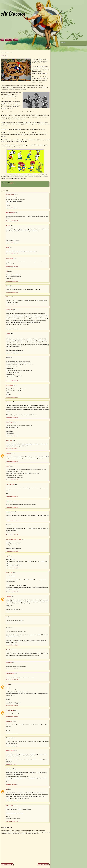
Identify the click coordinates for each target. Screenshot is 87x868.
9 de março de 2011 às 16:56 (12, 733)
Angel (7, 556)
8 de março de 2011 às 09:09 (12, 680)
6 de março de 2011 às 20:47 (12, 353)
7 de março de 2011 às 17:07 (12, 592)
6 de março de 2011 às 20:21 (12, 329)
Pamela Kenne (9, 402)
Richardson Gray (10, 650)
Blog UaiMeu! (9, 769)
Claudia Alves (9, 310)
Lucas (7, 684)
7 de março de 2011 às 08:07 (12, 480)
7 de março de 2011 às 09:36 (12, 507)
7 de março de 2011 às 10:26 (12, 535)
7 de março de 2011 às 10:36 (12, 551)
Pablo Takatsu (9, 572)
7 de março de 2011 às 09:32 (12, 496)
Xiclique (8, 225)
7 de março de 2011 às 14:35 (12, 568)
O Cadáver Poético (10, 512)
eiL (7, 617)
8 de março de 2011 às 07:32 (12, 658)
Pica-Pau (4, 56)
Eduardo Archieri (10, 710)
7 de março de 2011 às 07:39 (12, 461)
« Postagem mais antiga (44, 865)
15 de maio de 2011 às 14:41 (12, 821)
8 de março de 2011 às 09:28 (12, 706)
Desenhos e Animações (12, 184)
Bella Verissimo (10, 501)
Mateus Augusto (10, 422)
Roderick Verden (10, 751)
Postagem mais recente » (7, 865)
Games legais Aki (10, 485)
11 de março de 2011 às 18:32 (12, 746)
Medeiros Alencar (10, 194)
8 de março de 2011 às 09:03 (12, 669)
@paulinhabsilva (10, 674)
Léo (7, 789)
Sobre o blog (9, 40)
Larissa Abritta (9, 385)
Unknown (8, 453)
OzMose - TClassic (10, 806)
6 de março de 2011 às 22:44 (12, 397)
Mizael (8, 466)
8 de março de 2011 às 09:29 (12, 717)
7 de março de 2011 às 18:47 (12, 612)
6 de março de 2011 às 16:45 (12, 243)
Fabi (7, 271)
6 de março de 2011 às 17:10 (12, 254)
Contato (16, 40)
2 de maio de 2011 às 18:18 (12, 785)
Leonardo (8, 334)
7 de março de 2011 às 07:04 (12, 436)
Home (2, 40)
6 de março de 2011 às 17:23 (12, 267)
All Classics (13, 13)
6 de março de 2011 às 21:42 (12, 381)
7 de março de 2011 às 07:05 (12, 449)
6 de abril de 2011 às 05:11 (12, 764)
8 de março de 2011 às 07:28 (12, 645)
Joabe (7, 248)
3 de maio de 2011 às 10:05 (12, 801)
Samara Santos (9, 258)
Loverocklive (9, 721)
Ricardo (8, 286)
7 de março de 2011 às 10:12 (12, 520)
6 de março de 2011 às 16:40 (12, 208)
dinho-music (9, 297)
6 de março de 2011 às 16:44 (12, 221)
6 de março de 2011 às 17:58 (12, 292)
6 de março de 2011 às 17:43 (12, 281)
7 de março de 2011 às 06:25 (12, 417)
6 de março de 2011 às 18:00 (12, 305)
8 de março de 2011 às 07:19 (12, 623)
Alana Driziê (9, 441)
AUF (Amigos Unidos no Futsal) (14, 539)
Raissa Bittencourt (10, 213)
